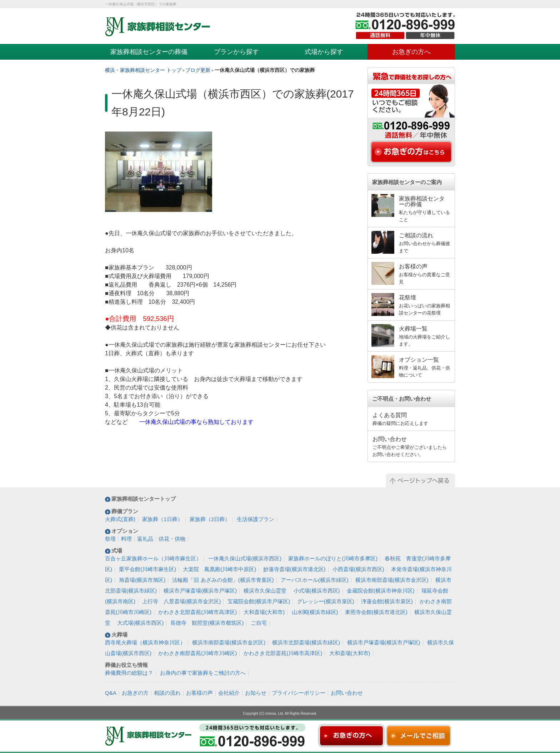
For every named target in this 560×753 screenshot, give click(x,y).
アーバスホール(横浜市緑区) (315, 580)
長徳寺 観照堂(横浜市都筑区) (207, 623)
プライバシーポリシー (299, 693)
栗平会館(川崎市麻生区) (147, 569)
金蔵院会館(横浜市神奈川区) (381, 591)
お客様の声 (199, 693)
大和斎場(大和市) (264, 612)
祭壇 (110, 539)
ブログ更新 (198, 70)
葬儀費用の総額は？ (129, 673)
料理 (126, 539)
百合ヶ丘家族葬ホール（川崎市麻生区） (153, 558)
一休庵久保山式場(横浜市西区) (245, 558)
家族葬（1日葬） (162, 519)
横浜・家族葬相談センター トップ (143, 70)
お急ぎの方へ (411, 52)
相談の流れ (167, 693)
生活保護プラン (256, 519)
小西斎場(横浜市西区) (358, 569)
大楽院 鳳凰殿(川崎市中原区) (219, 569)
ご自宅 (259, 623)
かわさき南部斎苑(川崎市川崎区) (197, 653)
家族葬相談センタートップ (144, 499)
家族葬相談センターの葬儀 (149, 52)
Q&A (111, 693)
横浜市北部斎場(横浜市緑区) (306, 642)
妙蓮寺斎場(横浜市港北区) (294, 569)
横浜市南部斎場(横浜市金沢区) (392, 580)
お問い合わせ (347, 693)
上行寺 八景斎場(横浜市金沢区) (181, 601)
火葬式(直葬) (120, 519)
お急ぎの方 (135, 693)
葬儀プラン (125, 511)
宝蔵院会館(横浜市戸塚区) (259, 601)
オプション (125, 531)
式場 (117, 551)
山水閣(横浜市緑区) (315, 612)
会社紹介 (229, 693)
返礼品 (145, 539)
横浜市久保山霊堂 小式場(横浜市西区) (292, 591)
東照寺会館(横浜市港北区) (376, 612)
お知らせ (256, 693)
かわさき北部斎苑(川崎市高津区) (197, 612)
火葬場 (119, 635)
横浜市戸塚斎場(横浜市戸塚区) (200, 591)
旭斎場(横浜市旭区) (142, 580)
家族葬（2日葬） (210, 519)
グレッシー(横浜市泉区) (326, 601)
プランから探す (236, 52)
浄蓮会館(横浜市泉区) (387, 601)
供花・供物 (172, 539)
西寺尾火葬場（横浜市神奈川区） (145, 642)
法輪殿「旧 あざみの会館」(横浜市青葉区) (223, 580)
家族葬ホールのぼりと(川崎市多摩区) (333, 558)
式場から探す (324, 52)
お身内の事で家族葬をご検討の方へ (203, 673)
